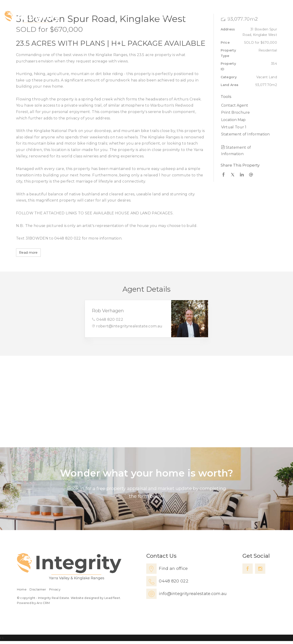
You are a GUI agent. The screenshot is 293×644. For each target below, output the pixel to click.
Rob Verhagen (108, 311)
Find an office (173, 569)
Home (163, 17)
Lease (224, 17)
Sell (203, 17)
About (248, 17)
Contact (274, 17)
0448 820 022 (110, 319)
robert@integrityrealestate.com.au (129, 326)
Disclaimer (38, 589)
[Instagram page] (260, 569)
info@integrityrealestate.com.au (193, 594)
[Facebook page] (248, 569)
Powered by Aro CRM (33, 603)
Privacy (55, 589)
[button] (248, 113)
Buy (185, 17)
